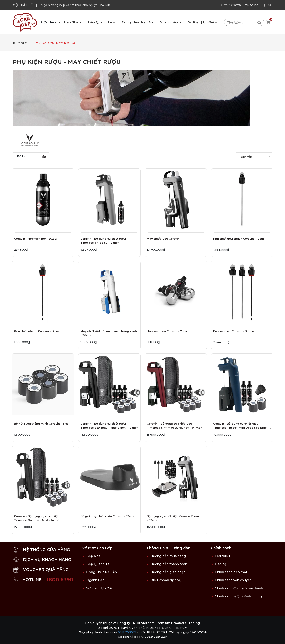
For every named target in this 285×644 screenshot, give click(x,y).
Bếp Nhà (72, 22)
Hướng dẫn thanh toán (169, 564)
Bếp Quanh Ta (100, 22)
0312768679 (127, 632)
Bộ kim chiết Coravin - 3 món (234, 331)
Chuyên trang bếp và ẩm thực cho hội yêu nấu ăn (74, 5)
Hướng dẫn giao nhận (168, 572)
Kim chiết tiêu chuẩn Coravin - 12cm (239, 239)
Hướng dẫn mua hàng (168, 556)
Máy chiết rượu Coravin (163, 239)
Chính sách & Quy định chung (238, 596)
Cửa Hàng (50, 22)
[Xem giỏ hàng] (268, 22)
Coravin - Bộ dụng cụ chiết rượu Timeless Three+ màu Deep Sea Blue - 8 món (241, 426)
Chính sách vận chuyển (233, 580)
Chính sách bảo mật (231, 572)
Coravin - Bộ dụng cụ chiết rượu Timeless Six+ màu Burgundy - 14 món (174, 426)
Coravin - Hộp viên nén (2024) (36, 239)
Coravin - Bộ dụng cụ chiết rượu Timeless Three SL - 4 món (103, 241)
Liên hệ (221, 564)
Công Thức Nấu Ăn (137, 22)
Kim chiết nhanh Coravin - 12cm (37, 331)
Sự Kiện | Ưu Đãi (201, 22)
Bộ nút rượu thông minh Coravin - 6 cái (42, 424)
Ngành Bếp (169, 22)
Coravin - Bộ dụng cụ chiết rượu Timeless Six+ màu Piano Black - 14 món (109, 426)
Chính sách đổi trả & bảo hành (239, 588)
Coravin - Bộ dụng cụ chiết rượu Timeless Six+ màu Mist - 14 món (38, 518)
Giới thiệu (222, 556)
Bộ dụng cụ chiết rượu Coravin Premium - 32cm (175, 518)
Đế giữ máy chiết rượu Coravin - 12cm (107, 516)
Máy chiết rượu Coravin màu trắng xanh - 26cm (109, 333)
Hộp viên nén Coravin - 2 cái (167, 331)
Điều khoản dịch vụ (166, 580)
